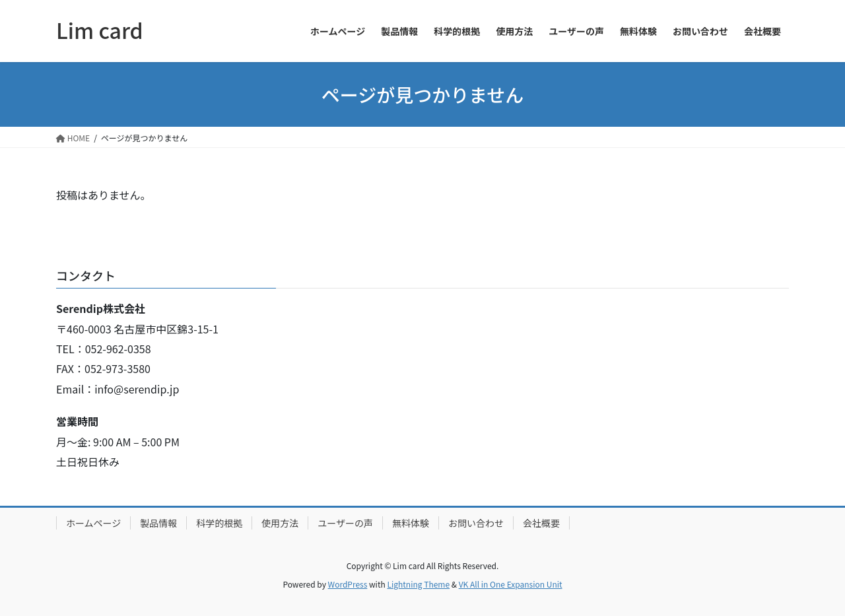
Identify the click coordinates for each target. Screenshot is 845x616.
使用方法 (280, 523)
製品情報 (158, 523)
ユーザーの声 (345, 523)
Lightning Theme (418, 584)
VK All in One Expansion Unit (511, 584)
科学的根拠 (219, 523)
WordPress (348, 584)
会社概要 (541, 523)
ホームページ (93, 523)
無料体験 (411, 523)
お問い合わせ (476, 523)
